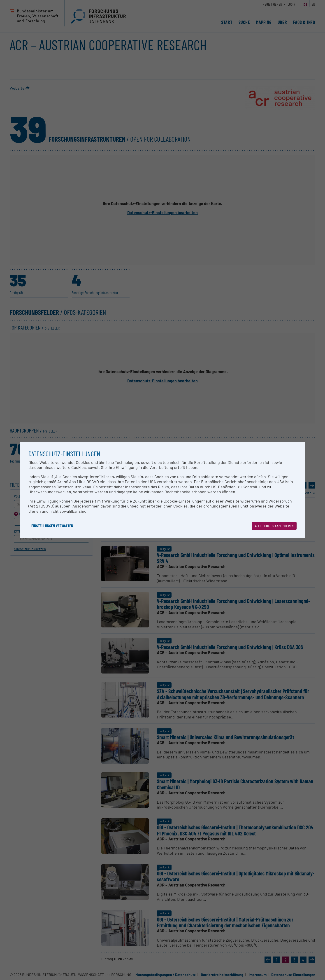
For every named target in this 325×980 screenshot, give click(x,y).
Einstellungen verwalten (52, 526)
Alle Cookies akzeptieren (274, 526)
